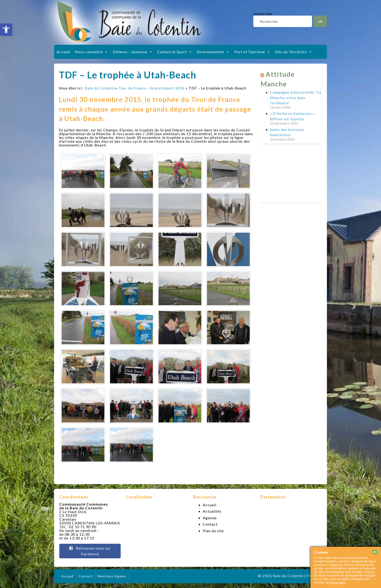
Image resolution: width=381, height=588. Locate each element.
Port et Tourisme (252, 52)
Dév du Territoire (294, 52)
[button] (6, 30)
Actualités (212, 511)
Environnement (213, 52)
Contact (210, 524)
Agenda (210, 518)
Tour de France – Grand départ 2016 (152, 88)
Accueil (63, 52)
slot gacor (377, 2)
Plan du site (213, 531)
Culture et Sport (175, 52)
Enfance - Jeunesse (133, 52)
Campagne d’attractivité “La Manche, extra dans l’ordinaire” (296, 97)
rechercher (263, 14)
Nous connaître (91, 52)
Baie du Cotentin (100, 88)
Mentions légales (112, 576)
